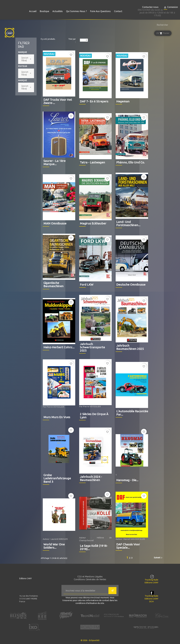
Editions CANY (151, 582)
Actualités (58, 11)
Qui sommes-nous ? (76, 11)
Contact (118, 11)
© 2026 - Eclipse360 (90, 640)
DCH (151, 601)
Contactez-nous (150, 7)
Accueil (33, 11)
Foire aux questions (100, 11)
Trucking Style (151, 580)
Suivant (158, 558)
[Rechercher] (162, 25)
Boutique (44, 11)
